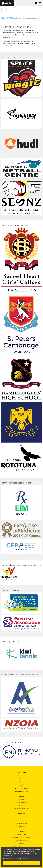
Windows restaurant (21, 841)
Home (3, 17)
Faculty (16, 17)
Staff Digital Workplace (22, 791)
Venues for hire (22, 834)
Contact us (21, 826)
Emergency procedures (21, 788)
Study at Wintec (9, 17)
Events (22, 820)
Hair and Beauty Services (22, 847)
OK (22, 863)
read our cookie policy (14, 859)
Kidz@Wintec (22, 844)
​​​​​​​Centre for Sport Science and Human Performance (14, 19)
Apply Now (22, 799)
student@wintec (22, 785)
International (22, 806)
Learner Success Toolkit (22, 779)
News (22, 817)
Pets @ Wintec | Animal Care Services (21, 838)
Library (22, 782)
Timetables (22, 776)
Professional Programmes (22, 809)
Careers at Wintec (22, 823)
